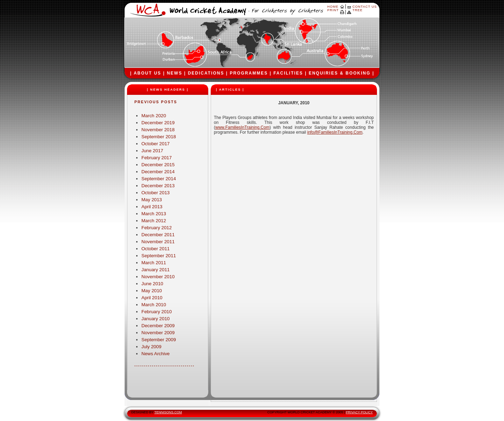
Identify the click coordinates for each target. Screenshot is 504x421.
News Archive (156, 354)
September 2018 (159, 137)
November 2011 (158, 242)
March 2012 (154, 221)
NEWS (175, 73)
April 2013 (152, 207)
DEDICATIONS (206, 73)
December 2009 (158, 326)
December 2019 (158, 123)
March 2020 (154, 116)
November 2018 (158, 130)
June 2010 (152, 284)
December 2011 (158, 235)
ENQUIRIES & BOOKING (340, 73)
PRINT (333, 10)
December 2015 (158, 165)
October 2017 (156, 144)
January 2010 (156, 319)
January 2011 (156, 270)
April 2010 (152, 298)
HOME (333, 7)
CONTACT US (365, 7)
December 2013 (158, 186)
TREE (358, 10)
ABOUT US (148, 73)
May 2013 (152, 200)
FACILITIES (288, 73)
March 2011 (154, 263)
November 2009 (158, 333)
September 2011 (159, 256)
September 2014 (159, 179)
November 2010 (158, 277)
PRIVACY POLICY (359, 412)
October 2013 (156, 193)
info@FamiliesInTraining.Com (335, 132)
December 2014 (158, 172)
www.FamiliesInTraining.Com (242, 127)
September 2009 (159, 340)
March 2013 (154, 214)
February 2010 (157, 312)
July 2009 (151, 347)
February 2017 (157, 158)
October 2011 (156, 249)
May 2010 (152, 291)
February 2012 (157, 228)
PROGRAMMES (249, 73)
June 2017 (152, 151)
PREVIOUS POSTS (156, 102)
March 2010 (154, 305)
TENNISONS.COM (168, 412)
